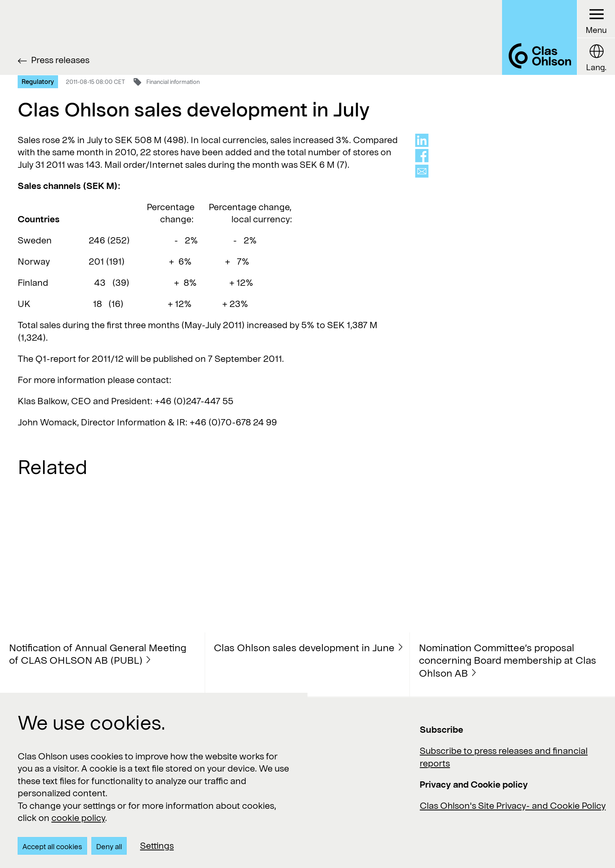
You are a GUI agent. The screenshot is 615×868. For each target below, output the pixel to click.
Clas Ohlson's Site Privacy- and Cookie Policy (513, 805)
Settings (157, 845)
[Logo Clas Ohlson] (539, 37)
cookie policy (78, 817)
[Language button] (596, 56)
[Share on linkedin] (422, 140)
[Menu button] (596, 19)
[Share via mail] (422, 171)
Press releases (60, 60)
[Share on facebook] (422, 156)
